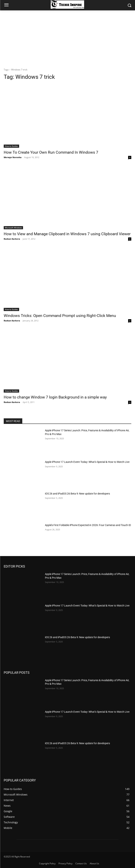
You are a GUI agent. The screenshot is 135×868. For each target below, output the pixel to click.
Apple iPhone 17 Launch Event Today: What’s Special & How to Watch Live (87, 462)
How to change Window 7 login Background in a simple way (55, 397)
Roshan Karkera (12, 239)
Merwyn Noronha (13, 157)
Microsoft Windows (13, 228)
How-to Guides (11, 146)
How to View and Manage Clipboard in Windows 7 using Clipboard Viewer (67, 234)
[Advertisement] (67, 38)
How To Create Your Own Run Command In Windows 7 (51, 152)
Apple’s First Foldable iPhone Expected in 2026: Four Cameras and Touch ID (88, 525)
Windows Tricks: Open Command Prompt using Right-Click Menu (60, 316)
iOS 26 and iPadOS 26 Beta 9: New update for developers (77, 494)
